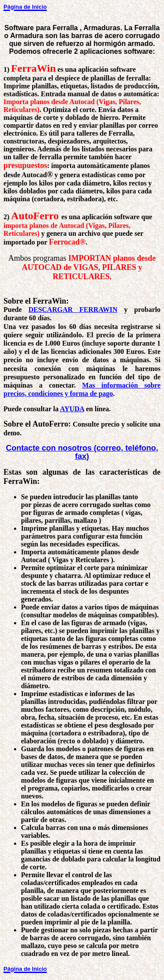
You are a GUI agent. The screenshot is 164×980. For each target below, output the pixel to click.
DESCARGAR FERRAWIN (73, 310)
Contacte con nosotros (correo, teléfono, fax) (82, 452)
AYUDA (72, 409)
